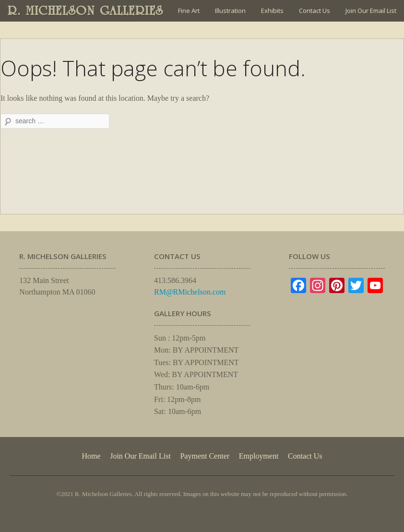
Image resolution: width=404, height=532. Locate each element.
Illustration (230, 11)
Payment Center (205, 456)
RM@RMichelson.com (190, 292)
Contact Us (315, 11)
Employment (259, 456)
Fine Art (189, 11)
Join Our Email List (371, 11)
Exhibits (272, 11)
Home (91, 456)
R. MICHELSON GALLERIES (86, 11)
